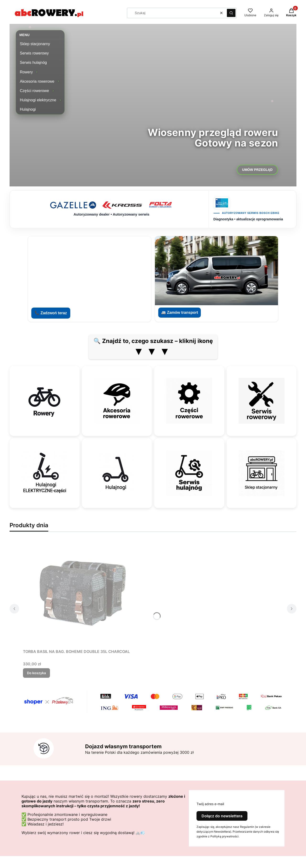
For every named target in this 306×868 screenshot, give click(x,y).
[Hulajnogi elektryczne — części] (44, 473)
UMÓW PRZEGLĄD (257, 170)
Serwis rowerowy (34, 53)
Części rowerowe (34, 91)
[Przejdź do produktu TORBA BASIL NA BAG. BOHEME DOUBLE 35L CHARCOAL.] (83, 593)
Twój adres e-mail (210, 804)
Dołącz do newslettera (222, 816)
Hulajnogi (28, 109)
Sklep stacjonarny (35, 44)
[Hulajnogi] (117, 473)
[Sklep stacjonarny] (262, 473)
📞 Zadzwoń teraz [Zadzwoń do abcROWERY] (51, 313)
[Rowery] (44, 401)
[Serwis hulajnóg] (189, 473)
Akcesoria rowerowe (37, 81)
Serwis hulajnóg (33, 62)
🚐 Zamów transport (180, 312)
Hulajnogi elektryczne (38, 100)
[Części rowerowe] (189, 401)
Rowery (26, 72)
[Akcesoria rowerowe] (117, 401)
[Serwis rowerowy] (262, 401)
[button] (231, 13)
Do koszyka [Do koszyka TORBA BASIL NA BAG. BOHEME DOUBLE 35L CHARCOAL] (36, 673)
